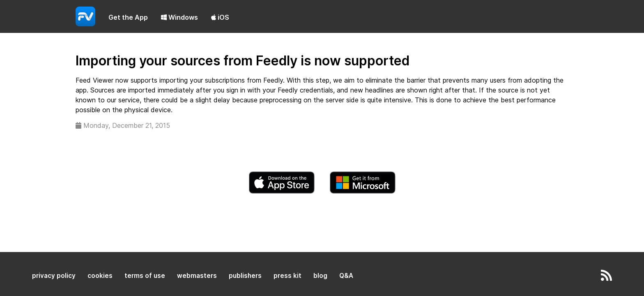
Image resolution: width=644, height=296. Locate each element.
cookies (100, 276)
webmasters (197, 276)
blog (320, 276)
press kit (287, 276)
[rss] (606, 278)
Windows (179, 17)
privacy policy (54, 276)
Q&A (346, 276)
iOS (220, 17)
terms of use (145, 276)
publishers (245, 276)
